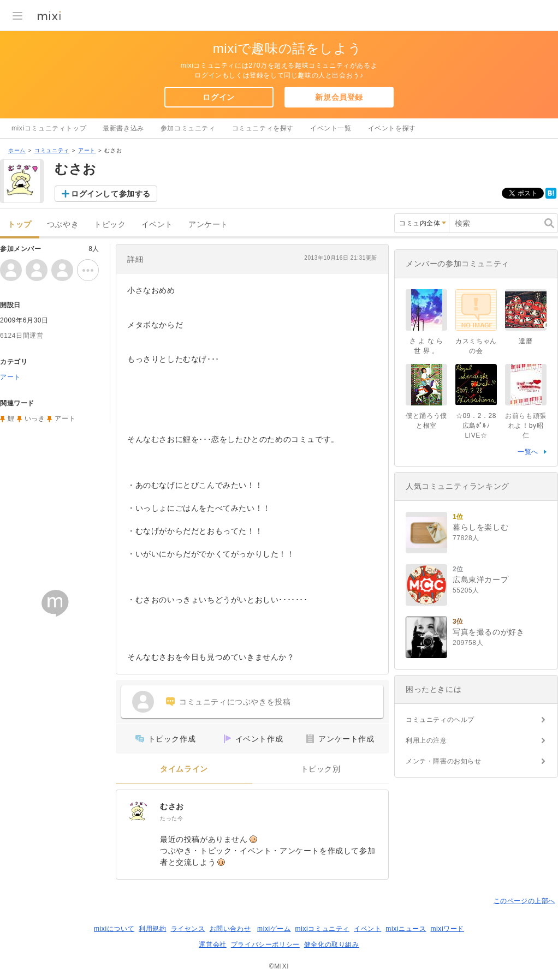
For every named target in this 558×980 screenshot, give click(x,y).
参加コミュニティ (188, 128)
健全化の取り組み (332, 945)
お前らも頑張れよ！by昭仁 (526, 426)
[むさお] (138, 812)
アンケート (208, 225)
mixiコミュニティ (322, 929)
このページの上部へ (524, 901)
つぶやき (63, 225)
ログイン (218, 97)
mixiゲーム (274, 929)
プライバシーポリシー (265, 945)
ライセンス (188, 929)
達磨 (526, 341)
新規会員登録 (339, 97)
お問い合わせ (230, 929)
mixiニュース (406, 929)
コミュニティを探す (263, 128)
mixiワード (447, 929)
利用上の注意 (426, 740)
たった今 (171, 818)
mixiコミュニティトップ (49, 128)
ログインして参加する (111, 194)
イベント (157, 225)
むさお (172, 806)
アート (87, 150)
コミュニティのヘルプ (440, 720)
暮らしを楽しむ (480, 527)
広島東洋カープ (480, 579)
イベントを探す (392, 128)
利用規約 (152, 929)
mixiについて (114, 929)
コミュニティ (52, 150)
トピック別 (321, 769)
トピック (110, 225)
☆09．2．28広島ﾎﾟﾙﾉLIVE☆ (476, 426)
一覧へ (528, 452)
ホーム (17, 150)
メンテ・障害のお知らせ (444, 761)
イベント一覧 (331, 128)
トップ (20, 225)
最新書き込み (123, 128)
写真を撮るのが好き (488, 632)
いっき (35, 419)
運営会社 (212, 945)
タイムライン (184, 769)
